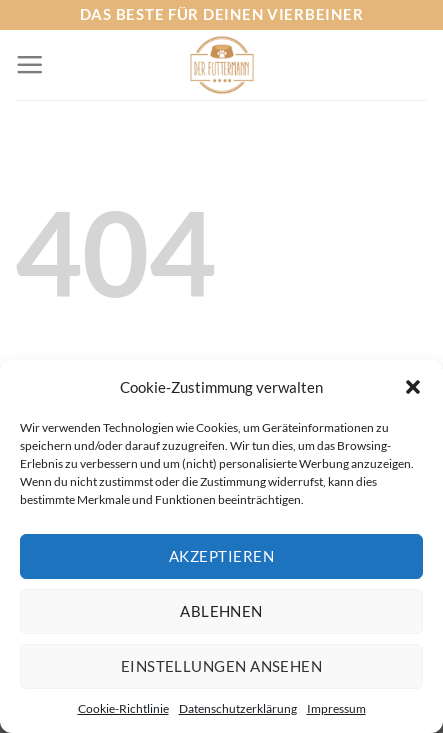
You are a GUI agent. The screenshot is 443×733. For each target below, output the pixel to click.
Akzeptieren (221, 556)
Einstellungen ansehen (221, 666)
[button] (413, 387)
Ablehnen (221, 611)
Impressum (336, 708)
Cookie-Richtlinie (123, 708)
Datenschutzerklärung (238, 708)
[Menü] (29, 64)
